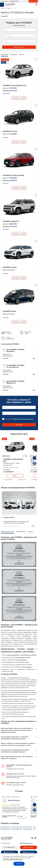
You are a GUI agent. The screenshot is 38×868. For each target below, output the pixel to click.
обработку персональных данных (23, 419)
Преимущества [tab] (21, 532)
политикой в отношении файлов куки (13, 860)
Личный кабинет (29, 847)
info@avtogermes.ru (26, 843)
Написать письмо (29, 852)
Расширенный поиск (19, 25)
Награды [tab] (30, 532)
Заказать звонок (33, 1)
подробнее (6, 358)
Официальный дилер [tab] (7, 532)
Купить (15, 476)
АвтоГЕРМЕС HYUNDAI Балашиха (12, 797)
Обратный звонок (10, 852)
